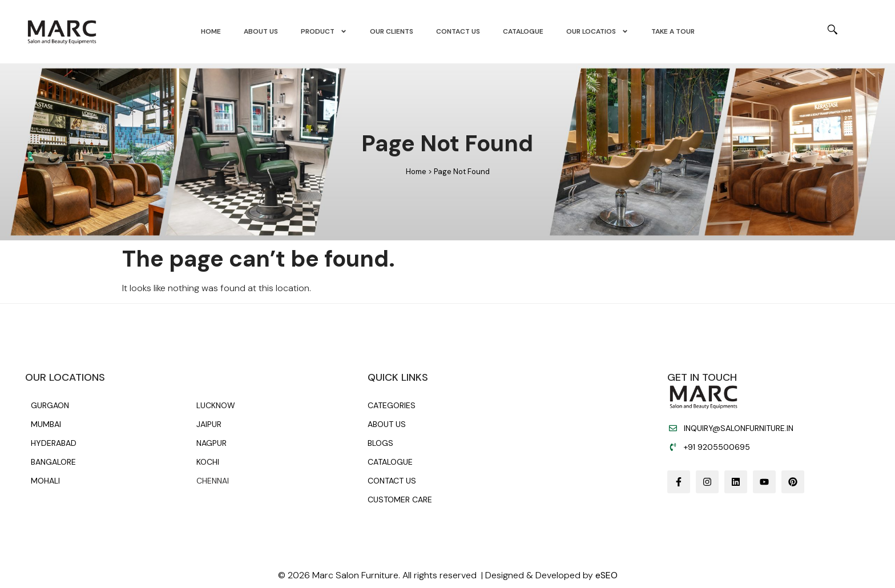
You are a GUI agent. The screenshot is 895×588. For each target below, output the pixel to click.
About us (261, 32)
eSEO (606, 575)
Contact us (458, 32)
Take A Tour (673, 32)
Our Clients (392, 32)
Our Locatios (597, 32)
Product (324, 32)
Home (211, 32)
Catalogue (523, 32)
